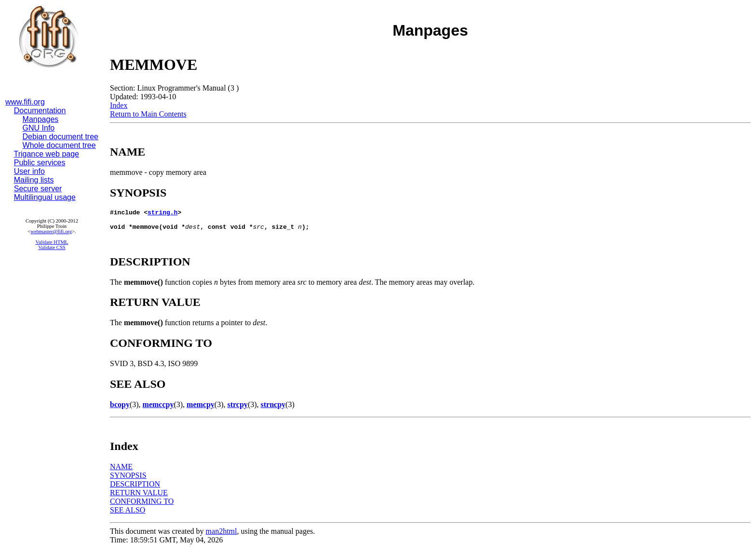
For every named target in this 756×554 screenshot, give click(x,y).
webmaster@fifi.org (51, 231)
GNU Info (39, 128)
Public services (40, 163)
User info (29, 171)
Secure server (38, 189)
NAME (121, 471)
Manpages (41, 119)
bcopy (120, 409)
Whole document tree (59, 145)
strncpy (273, 409)
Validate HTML (52, 242)
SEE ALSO (128, 514)
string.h (162, 213)
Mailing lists (34, 180)
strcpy (238, 409)
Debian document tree (61, 137)
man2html (222, 535)
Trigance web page (47, 154)
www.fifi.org (25, 102)
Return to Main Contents (148, 114)
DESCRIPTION (135, 488)
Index (119, 105)
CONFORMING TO (142, 506)
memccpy (158, 409)
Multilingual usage (45, 197)
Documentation (40, 111)
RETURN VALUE (139, 497)
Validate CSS (52, 247)
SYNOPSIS (128, 480)
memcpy (201, 409)
